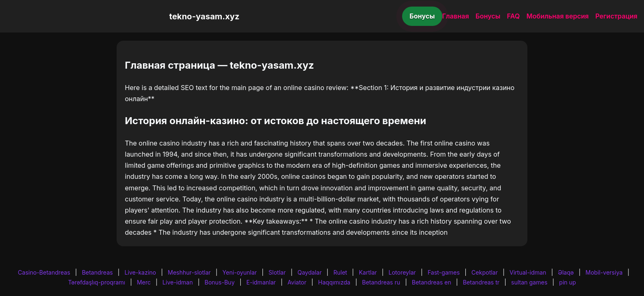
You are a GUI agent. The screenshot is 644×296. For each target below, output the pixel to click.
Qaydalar (309, 272)
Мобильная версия (558, 16)
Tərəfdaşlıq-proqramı (97, 282)
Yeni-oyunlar (240, 272)
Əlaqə (566, 272)
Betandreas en (432, 282)
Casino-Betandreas (44, 272)
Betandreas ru (381, 282)
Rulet (340, 272)
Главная (456, 16)
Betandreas (97, 272)
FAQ (513, 16)
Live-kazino (140, 272)
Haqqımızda (334, 282)
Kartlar (368, 272)
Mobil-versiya (604, 272)
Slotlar (277, 272)
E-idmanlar (261, 282)
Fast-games (444, 272)
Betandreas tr (481, 282)
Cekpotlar (485, 272)
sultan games (529, 282)
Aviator (297, 282)
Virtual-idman (528, 272)
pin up (567, 282)
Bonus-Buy (220, 282)
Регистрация (616, 16)
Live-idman (178, 282)
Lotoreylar (402, 272)
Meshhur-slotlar (189, 272)
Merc (144, 282)
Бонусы (422, 16)
